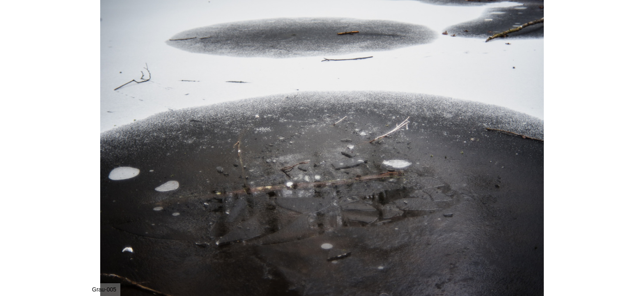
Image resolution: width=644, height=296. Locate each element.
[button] (549, 21)
